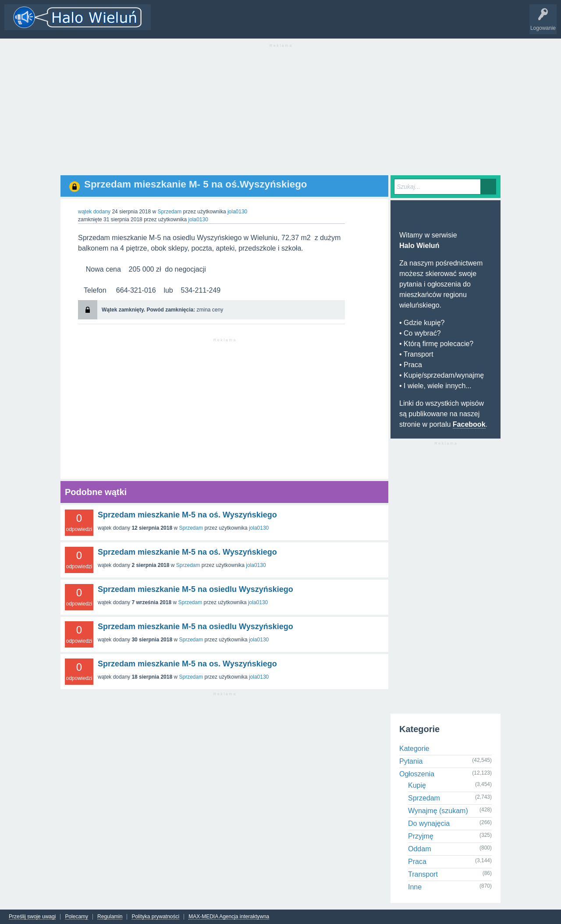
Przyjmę (421, 836)
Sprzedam (169, 212)
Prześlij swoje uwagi (32, 917)
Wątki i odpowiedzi (181, 24)
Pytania (411, 761)
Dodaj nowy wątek (268, 24)
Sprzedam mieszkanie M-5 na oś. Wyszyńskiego (187, 515)
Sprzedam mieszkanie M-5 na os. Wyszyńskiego (187, 664)
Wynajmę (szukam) (438, 811)
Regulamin (110, 917)
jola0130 (259, 528)
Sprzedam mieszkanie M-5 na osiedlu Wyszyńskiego (195, 589)
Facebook (469, 424)
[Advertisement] (280, 114)
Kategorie (225, 24)
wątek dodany (94, 212)
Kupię (417, 785)
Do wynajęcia (429, 823)
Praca (417, 862)
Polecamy (76, 917)
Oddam (419, 849)
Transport (423, 874)
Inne (415, 887)
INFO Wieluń (337, 24)
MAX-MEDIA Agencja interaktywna (229, 917)
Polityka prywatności (155, 917)
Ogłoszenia (417, 774)
